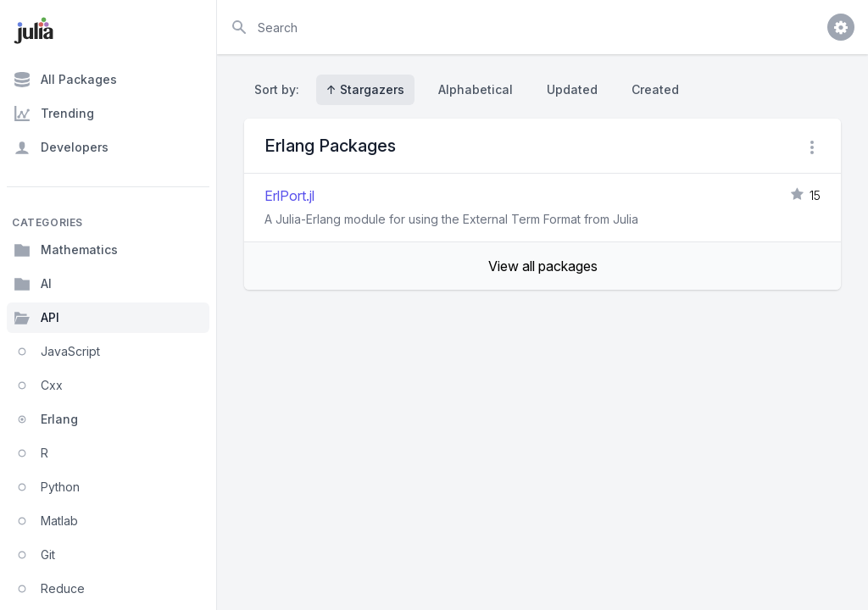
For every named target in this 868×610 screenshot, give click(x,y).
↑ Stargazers (365, 89)
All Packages (65, 80)
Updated (572, 89)
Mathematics (66, 250)
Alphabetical (476, 89)
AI (33, 284)
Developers (61, 147)
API (36, 318)
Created (655, 89)
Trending (54, 114)
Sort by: (280, 89)
